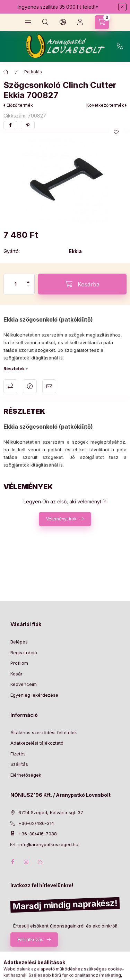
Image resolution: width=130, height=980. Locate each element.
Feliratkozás (31, 939)
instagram (26, 862)
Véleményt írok (61, 519)
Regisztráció (24, 653)
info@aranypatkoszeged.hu (48, 844)
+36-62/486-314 (120, 46)
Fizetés (18, 754)
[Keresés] (45, 22)
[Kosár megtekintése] (102, 22)
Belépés (19, 642)
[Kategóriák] (28, 22)
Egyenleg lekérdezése (34, 695)
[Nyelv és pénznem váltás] (63, 22)
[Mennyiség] (16, 284)
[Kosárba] (82, 284)
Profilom (19, 663)
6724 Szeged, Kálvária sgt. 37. (51, 812)
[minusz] (28, 289)
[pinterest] (28, 125)
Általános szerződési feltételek (44, 732)
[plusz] (28, 279)
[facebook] (10, 125)
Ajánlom (49, 386)
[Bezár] (122, 7)
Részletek (14, 369)
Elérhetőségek (26, 775)
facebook (12, 862)
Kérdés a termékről (30, 386)
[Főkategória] (6, 72)
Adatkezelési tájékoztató (37, 743)
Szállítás (19, 764)
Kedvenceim (24, 684)
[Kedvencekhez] (116, 132)
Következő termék (105, 105)
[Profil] (80, 22)
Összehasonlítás (10, 386)
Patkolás (33, 72)
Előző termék (20, 105)
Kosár (16, 674)
